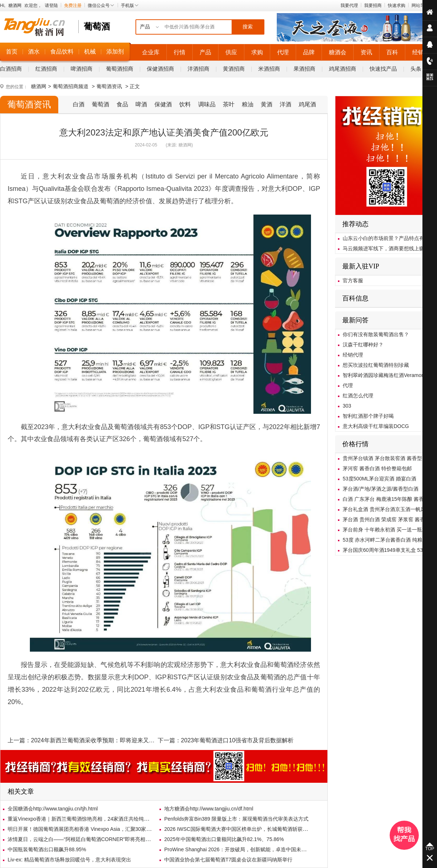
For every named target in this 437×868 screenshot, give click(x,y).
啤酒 (141, 104)
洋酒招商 (198, 69)
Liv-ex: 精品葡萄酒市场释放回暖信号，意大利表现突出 (69, 860)
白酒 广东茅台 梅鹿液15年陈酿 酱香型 (386, 499)
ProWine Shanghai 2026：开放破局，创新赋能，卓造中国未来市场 (240, 849)
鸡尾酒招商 (342, 69)
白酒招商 (11, 69)
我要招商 (373, 5)
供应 (231, 52)
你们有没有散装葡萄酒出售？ (376, 334)
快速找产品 (383, 69)
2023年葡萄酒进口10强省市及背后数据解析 (237, 740)
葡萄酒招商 (120, 69)
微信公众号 (101, 5)
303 (347, 406)
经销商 (421, 52)
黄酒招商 (234, 69)
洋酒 (286, 104)
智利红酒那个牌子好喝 (368, 416)
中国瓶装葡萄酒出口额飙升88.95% (47, 849)
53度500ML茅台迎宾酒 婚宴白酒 (379, 479)
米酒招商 (269, 69)
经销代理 (353, 355)
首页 (12, 52)
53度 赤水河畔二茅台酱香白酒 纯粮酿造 (388, 540)
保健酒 (163, 104)
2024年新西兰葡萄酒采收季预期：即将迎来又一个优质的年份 (110, 740)
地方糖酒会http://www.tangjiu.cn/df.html (209, 809)
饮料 (185, 104)
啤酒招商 (82, 69)
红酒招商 (46, 69)
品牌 (309, 52)
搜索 (248, 27)
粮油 (248, 104)
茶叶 (229, 104)
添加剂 (115, 52)
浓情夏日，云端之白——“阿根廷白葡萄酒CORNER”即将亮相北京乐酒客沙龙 (94, 839)
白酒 (79, 104)
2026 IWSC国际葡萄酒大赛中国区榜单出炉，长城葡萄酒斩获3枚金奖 (242, 829)
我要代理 (349, 5)
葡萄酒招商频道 (71, 86)
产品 (205, 52)
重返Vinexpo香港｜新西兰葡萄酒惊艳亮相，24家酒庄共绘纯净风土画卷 (88, 819)
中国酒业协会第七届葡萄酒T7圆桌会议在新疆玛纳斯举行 (228, 860)
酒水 (34, 52)
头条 (416, 69)
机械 (90, 52)
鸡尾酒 (307, 104)
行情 (180, 52)
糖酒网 (15, 5)
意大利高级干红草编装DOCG (376, 426)
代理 (283, 52)
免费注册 (73, 5)
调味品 (207, 104)
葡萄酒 (101, 104)
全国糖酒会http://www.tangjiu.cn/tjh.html (53, 809)
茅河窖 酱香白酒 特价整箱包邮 (377, 468)
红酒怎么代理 (358, 396)
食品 (122, 104)
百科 (392, 52)
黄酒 (267, 104)
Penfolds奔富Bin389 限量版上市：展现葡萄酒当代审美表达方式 (236, 819)
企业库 (151, 52)
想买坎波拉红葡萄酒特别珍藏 (376, 365)
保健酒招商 (160, 69)
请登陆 (51, 5)
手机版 (130, 5)
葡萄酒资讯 (109, 86)
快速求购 (397, 5)
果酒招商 (304, 69)
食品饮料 (62, 52)
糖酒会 (338, 52)
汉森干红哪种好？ (363, 345)
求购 (257, 52)
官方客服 (353, 280)
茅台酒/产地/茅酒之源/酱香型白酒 (381, 489)
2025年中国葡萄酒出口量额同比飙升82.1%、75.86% (224, 839)
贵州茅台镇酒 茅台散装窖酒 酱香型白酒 (387, 458)
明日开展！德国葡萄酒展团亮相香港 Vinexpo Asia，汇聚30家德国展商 (87, 829)
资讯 (366, 52)
